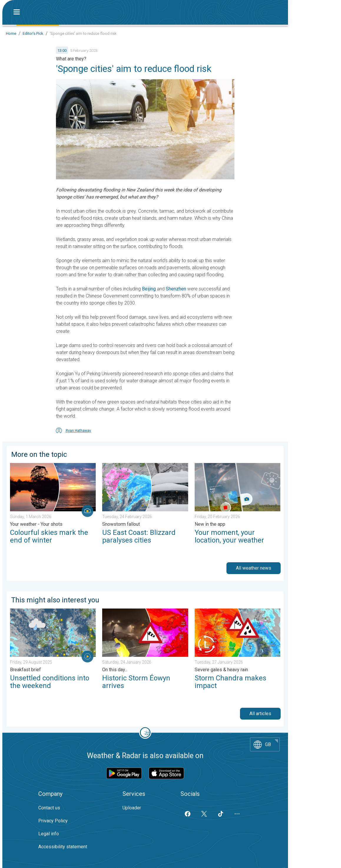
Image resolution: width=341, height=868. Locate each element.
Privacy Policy (53, 821)
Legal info (49, 834)
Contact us (49, 808)
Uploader (132, 808)
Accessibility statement (63, 847)
